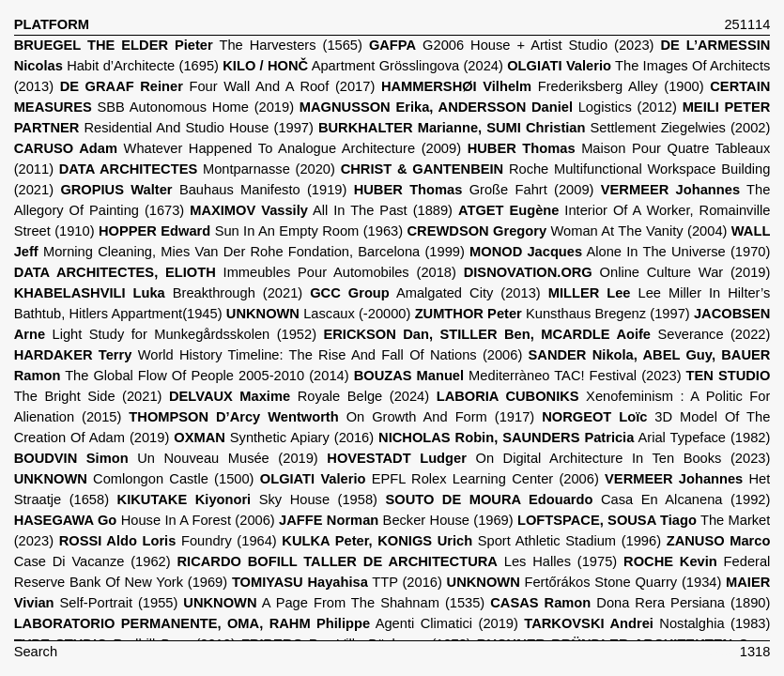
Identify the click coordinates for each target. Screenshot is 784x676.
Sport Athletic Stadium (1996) (471, 541)
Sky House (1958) (247, 499)
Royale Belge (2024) (299, 396)
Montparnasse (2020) (197, 169)
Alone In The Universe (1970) (620, 252)
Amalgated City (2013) (425, 293)
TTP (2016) (337, 582)
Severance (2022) (546, 334)
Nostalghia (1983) (647, 623)
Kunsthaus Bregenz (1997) (553, 314)
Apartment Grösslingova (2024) (363, 66)
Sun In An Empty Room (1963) (251, 231)
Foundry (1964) (168, 541)
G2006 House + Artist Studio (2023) (512, 45)
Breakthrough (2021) (159, 293)
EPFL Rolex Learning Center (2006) (430, 479)
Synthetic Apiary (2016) (274, 438)
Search (36, 652)
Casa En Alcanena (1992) (577, 499)
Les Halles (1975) (397, 561)
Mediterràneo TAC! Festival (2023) (518, 376)
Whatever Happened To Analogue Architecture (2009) (238, 148)
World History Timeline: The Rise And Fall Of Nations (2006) (269, 355)
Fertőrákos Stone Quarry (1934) (584, 582)
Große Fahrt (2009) (474, 190)
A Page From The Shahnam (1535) (334, 603)
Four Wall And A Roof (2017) (218, 86)
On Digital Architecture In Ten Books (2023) (548, 458)
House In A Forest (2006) (145, 520)
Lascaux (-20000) (319, 314)
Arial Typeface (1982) (574, 438)
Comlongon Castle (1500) (134, 479)
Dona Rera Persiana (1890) (630, 603)
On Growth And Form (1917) (331, 417)
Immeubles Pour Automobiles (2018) (235, 272)
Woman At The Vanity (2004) (568, 231)
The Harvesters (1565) (188, 45)
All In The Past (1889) (321, 210)
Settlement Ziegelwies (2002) (544, 128)
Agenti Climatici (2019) (266, 623)
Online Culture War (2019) (617, 272)
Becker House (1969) (396, 520)
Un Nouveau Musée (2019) (166, 458)
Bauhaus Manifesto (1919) (203, 190)
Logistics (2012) (488, 107)
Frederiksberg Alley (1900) (543, 86)
